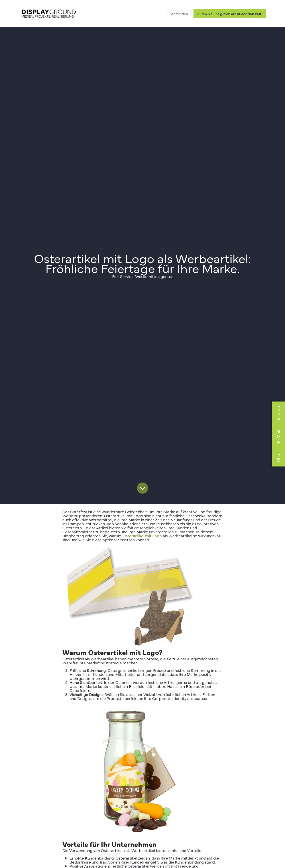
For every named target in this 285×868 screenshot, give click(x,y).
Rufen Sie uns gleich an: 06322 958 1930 (230, 14)
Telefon (278, 413)
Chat (278, 457)
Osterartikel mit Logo (142, 536)
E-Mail (278, 436)
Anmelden (179, 14)
